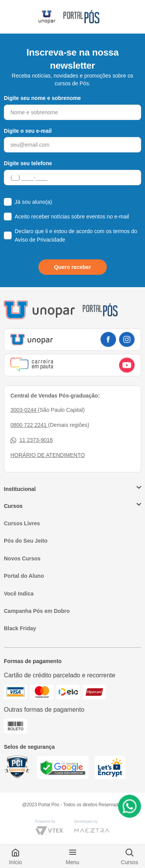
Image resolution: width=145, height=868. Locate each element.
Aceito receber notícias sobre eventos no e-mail (72, 217)
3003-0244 (24, 410)
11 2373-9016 (32, 440)
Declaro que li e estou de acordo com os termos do (76, 235)
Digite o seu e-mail (28, 131)
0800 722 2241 (29, 425)
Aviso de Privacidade (40, 240)
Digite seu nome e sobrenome (42, 98)
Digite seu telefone (28, 163)
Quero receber (73, 267)
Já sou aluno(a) (33, 202)
